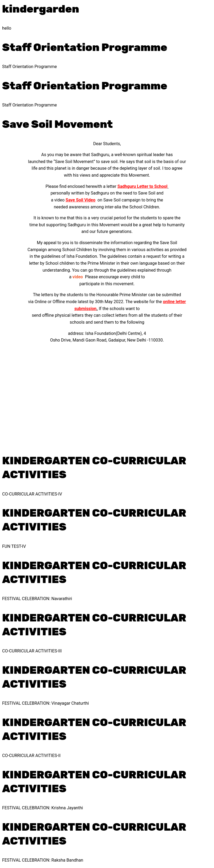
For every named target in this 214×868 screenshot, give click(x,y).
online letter (174, 302)
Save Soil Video (81, 200)
